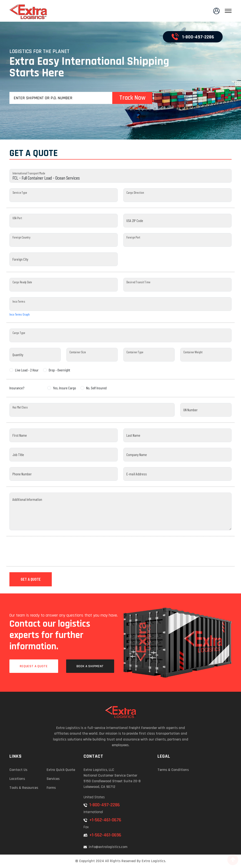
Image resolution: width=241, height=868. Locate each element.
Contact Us (18, 770)
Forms (51, 788)
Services (53, 779)
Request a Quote (34, 666)
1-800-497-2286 (193, 37)
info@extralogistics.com (105, 847)
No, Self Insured (96, 388)
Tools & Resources (24, 788)
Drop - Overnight (59, 370)
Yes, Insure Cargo (64, 388)
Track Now (132, 98)
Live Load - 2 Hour (27, 370)
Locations (17, 779)
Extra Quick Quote (61, 770)
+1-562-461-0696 (102, 835)
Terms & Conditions (173, 770)
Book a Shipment (90, 666)
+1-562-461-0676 (102, 820)
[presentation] (45, 551)
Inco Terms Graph (20, 314)
